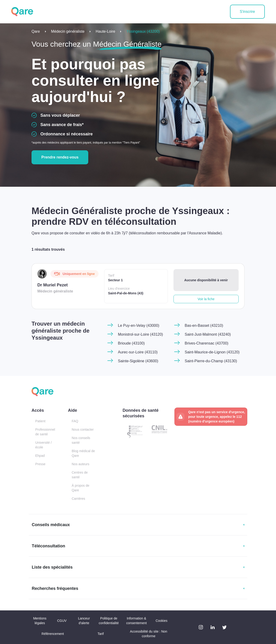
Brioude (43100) (131, 343)
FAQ (75, 421)
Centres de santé (80, 475)
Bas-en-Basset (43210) (204, 326)
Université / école (43, 445)
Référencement (53, 634)
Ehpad (40, 456)
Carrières (78, 499)
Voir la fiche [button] (206, 299)
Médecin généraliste (68, 31)
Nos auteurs (80, 464)
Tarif (101, 634)
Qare (36, 31)
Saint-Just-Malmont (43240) (208, 334)
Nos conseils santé (81, 440)
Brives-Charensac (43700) (207, 343)
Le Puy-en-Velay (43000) (139, 326)
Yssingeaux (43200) (143, 31)
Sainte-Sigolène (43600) (138, 361)
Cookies (161, 621)
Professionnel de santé (45, 432)
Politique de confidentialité (109, 621)
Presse (40, 464)
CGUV (62, 621)
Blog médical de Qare (83, 453)
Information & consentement (136, 621)
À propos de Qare (81, 488)
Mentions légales (40, 621)
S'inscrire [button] (247, 12)
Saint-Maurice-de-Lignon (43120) (212, 352)
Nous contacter (83, 429)
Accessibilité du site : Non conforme (149, 634)
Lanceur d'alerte (84, 621)
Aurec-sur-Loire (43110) (138, 352)
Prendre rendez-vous (60, 157)
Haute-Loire (106, 31)
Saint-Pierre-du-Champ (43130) (211, 361)
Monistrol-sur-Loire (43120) (140, 334)
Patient (40, 421)
